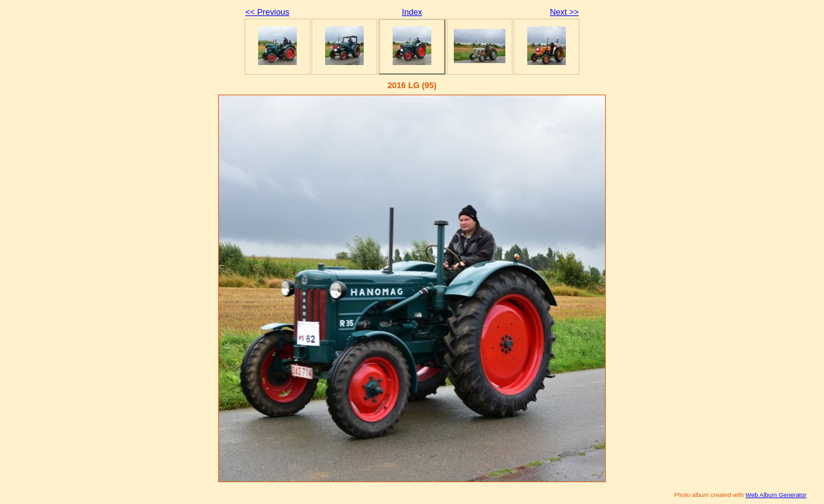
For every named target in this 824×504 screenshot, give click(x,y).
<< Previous (267, 12)
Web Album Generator (776, 495)
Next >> (564, 12)
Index (412, 12)
